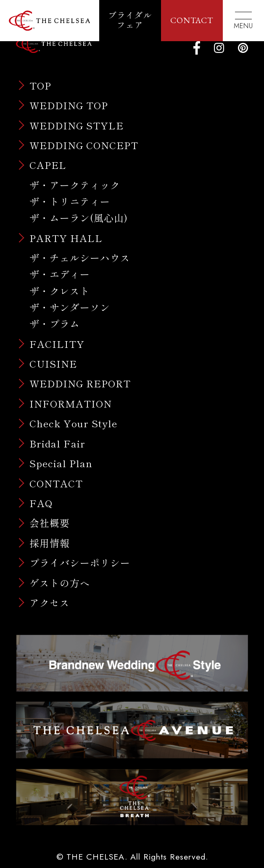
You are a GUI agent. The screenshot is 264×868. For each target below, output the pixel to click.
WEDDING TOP (69, 105)
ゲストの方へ (60, 583)
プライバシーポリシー (80, 563)
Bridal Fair (57, 443)
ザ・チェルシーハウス (80, 258)
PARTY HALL (66, 238)
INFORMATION (71, 404)
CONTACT (192, 20)
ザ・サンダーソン (70, 307)
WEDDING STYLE (77, 125)
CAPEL (48, 165)
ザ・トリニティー (70, 201)
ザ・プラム (55, 324)
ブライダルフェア (130, 21)
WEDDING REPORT (80, 383)
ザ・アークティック (75, 185)
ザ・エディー (60, 274)
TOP (40, 85)
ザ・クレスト (60, 291)
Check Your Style (73, 423)
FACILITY (57, 344)
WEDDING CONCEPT (84, 145)
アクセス (50, 603)
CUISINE (53, 364)
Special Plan (61, 463)
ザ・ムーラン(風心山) (79, 218)
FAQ (41, 503)
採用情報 (50, 543)
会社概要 (50, 523)
